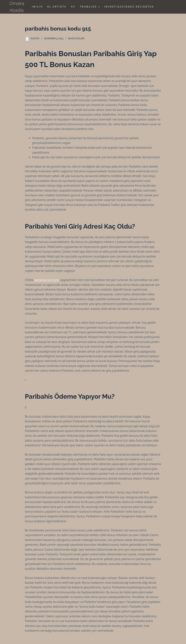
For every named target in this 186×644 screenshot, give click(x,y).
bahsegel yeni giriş (47, 280)
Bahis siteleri (76, 39)
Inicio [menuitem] (37, 7)
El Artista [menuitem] (57, 7)
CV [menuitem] (73, 7)
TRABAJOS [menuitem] (90, 7)
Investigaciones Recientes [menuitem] (129, 7)
